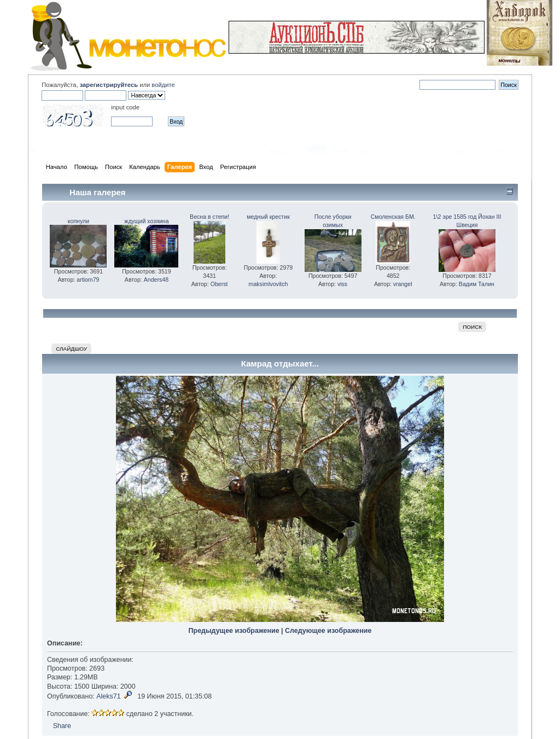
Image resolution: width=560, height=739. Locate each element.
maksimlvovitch (269, 284)
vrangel (403, 284)
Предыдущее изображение (234, 631)
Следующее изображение (328, 631)
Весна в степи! (209, 217)
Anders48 (156, 280)
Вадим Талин (477, 284)
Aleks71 (108, 696)
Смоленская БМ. (393, 217)
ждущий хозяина (146, 221)
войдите (163, 85)
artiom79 (88, 280)
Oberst (219, 284)
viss (342, 284)
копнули (78, 221)
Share (62, 726)
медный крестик (268, 217)
